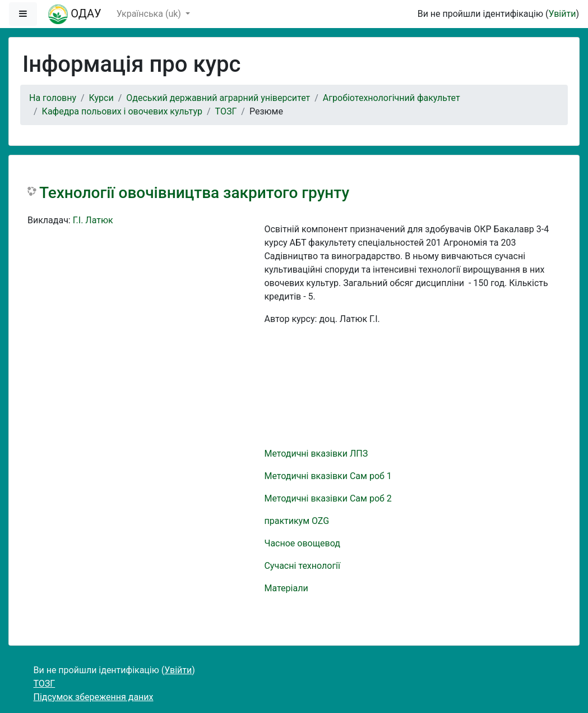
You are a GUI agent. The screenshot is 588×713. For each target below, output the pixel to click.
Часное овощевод (302, 543)
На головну (53, 98)
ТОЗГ (226, 111)
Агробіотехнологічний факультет (392, 98)
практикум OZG (297, 521)
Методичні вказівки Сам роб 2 (328, 498)
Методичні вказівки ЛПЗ (316, 454)
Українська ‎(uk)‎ (150, 14)
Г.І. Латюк (93, 220)
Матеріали (286, 588)
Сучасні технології (302, 566)
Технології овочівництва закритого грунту (194, 193)
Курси (101, 98)
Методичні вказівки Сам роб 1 (328, 476)
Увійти (562, 14)
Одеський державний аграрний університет (218, 98)
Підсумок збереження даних (94, 697)
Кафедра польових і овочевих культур (122, 111)
